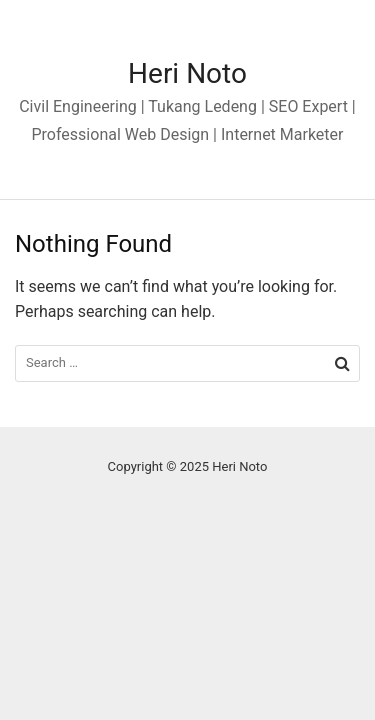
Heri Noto (187, 73)
